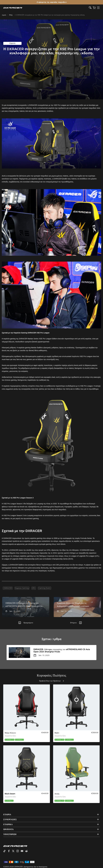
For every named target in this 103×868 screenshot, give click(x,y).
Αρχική (4, 15)
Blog (11, 15)
